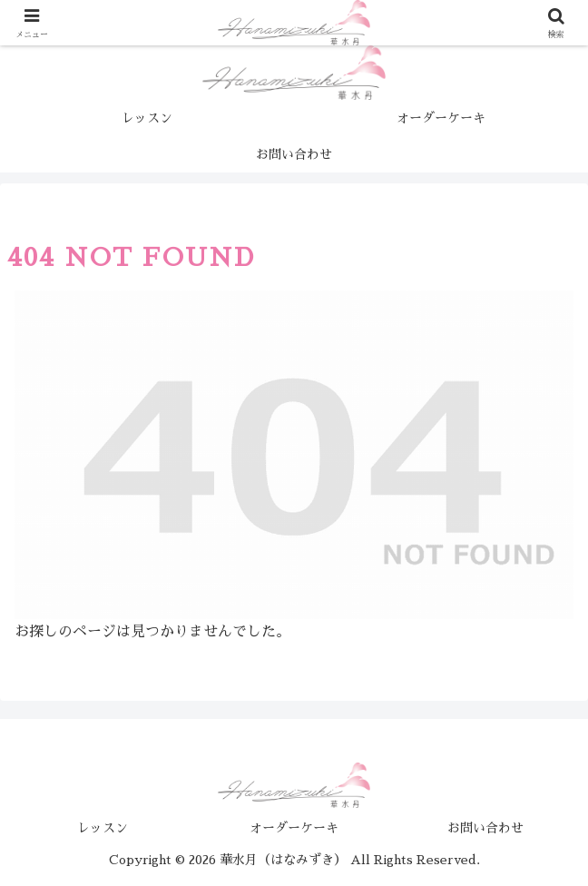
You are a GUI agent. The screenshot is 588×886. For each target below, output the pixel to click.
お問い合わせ (485, 828)
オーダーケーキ (294, 828)
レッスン (103, 828)
